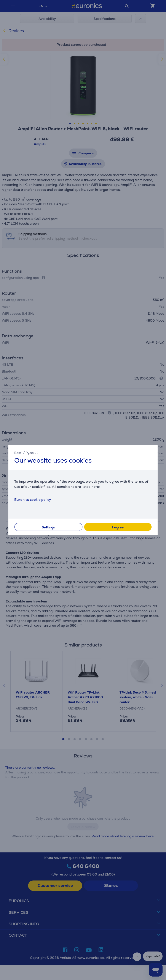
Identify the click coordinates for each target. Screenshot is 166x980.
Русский (32, 453)
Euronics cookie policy (33, 499)
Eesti (18, 453)
